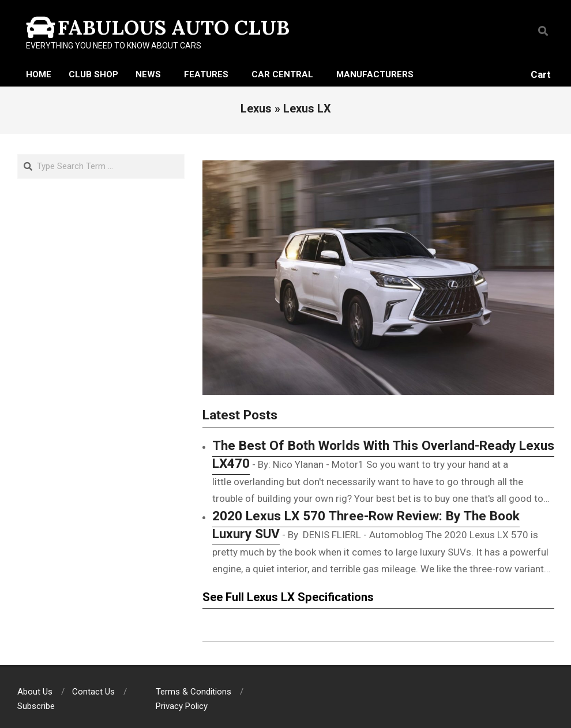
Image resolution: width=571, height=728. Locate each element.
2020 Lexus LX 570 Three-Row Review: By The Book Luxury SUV (366, 525)
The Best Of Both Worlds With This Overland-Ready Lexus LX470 (383, 455)
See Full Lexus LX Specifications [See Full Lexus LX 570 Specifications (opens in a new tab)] (288, 597)
